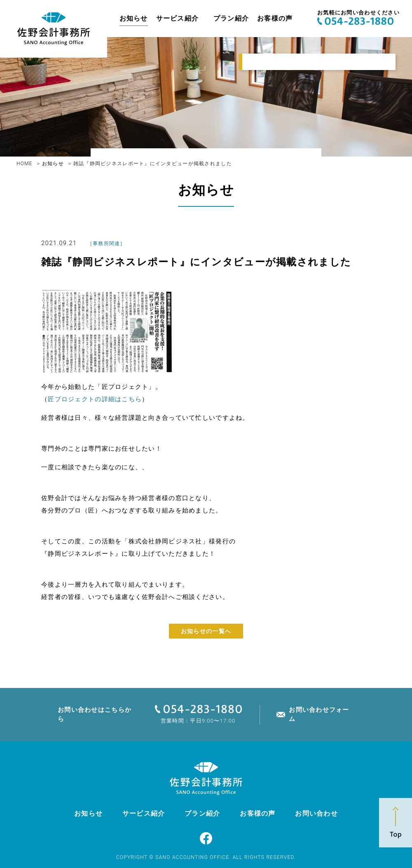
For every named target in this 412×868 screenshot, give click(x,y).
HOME (25, 164)
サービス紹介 (178, 18)
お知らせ (134, 18)
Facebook (206, 838)
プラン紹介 (231, 18)
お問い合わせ (316, 813)
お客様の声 (275, 18)
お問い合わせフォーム (319, 714)
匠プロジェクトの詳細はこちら (95, 399)
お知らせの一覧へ (206, 631)
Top (396, 823)
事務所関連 (106, 243)
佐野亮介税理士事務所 (54, 29)
